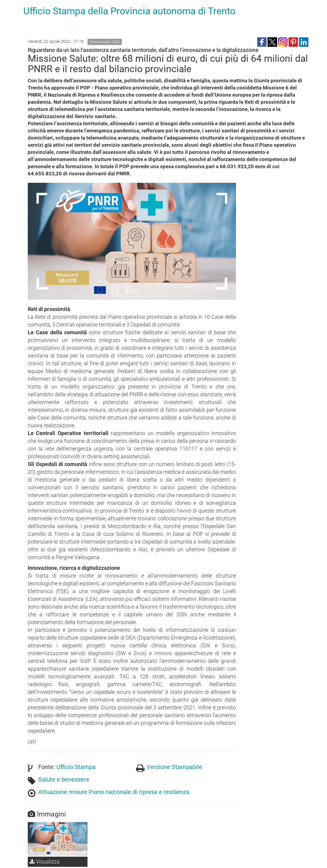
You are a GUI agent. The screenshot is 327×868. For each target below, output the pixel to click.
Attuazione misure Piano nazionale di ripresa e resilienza (114, 792)
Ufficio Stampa (76, 767)
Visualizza (45, 862)
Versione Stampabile (174, 767)
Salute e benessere (64, 779)
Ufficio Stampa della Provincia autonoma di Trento (129, 11)
